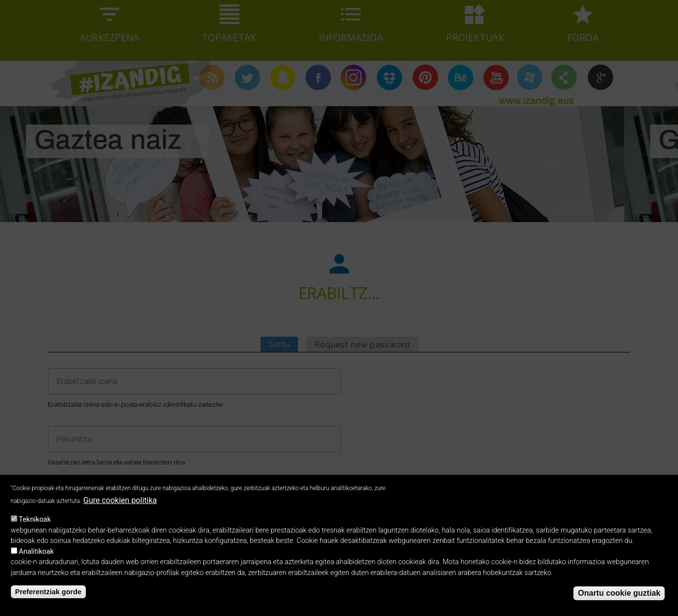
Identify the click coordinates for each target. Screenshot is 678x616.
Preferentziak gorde (48, 596)
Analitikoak (36, 556)
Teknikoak (35, 524)
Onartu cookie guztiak (619, 597)
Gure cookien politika (120, 505)
